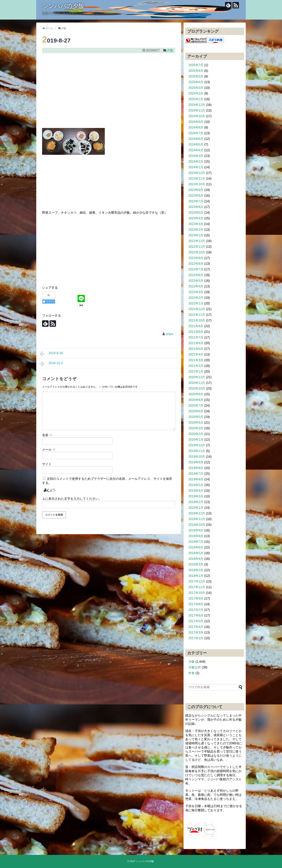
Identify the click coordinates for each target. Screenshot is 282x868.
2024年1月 (196, 167)
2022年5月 (196, 281)
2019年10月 (197, 457)
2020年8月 (196, 400)
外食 (192, 673)
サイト (47, 464)
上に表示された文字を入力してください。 (72, 499)
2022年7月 (196, 269)
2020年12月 (197, 377)
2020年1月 (196, 440)
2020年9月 (196, 394)
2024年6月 (196, 139)
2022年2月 (196, 298)
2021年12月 (197, 309)
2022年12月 (197, 241)
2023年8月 (196, 196)
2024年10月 (197, 116)
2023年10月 (197, 184)
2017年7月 (196, 610)
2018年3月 (196, 564)
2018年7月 (196, 542)
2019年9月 (196, 462)
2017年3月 (196, 633)
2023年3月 (196, 224)
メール (49, 450)
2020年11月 (197, 383)
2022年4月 (196, 286)
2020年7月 (196, 406)
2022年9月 (196, 258)
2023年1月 (196, 235)
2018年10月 (197, 525)
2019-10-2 (51, 364)
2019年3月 (196, 496)
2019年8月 (196, 468)
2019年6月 (196, 479)
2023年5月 (196, 213)
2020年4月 (196, 423)
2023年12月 (197, 173)
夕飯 (170, 50)
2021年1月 (196, 371)
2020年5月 (196, 417)
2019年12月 (197, 445)
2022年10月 (197, 252)
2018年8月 (196, 536)
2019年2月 (196, 502)
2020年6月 (196, 411)
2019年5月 (196, 485)
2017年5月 (196, 621)
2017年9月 (196, 598)
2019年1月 (196, 508)
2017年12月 (197, 581)
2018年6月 (196, 547)
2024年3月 (196, 156)
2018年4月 (196, 559)
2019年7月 (196, 474)
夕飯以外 (195, 667)
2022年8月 (196, 264)
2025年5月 (196, 76)
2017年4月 (196, 627)
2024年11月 (197, 110)
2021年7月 (196, 337)
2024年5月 (196, 145)
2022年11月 (197, 247)
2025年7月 (196, 65)
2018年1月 (196, 576)
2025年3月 (196, 88)
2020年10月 (197, 389)
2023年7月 (196, 201)
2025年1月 (196, 99)
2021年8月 (196, 332)
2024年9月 (196, 122)
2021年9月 (196, 326)
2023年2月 (196, 230)
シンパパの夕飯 (63, 6)
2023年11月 (197, 179)
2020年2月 (196, 434)
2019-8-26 (51, 354)
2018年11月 (197, 519)
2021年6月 (196, 343)
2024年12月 (197, 105)
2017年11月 (197, 587)
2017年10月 (197, 593)
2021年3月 (196, 360)
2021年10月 (197, 320)
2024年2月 (196, 162)
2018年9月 (196, 530)
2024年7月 (196, 133)
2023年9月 (196, 190)
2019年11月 (197, 451)
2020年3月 (196, 428)
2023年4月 (196, 218)
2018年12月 (197, 513)
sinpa (169, 334)
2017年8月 (196, 604)
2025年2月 (196, 93)
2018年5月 (196, 553)
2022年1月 (196, 303)
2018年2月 (196, 570)
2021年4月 (196, 354)
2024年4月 (196, 150)
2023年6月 (196, 207)
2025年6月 (196, 71)
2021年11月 (197, 315)
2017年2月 (196, 638)
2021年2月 (196, 366)
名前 (47, 435)
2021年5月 (196, 349)
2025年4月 (196, 82)
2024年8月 (196, 127)
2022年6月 (196, 275)
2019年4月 (196, 491)
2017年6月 (196, 615)
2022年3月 (196, 292)
